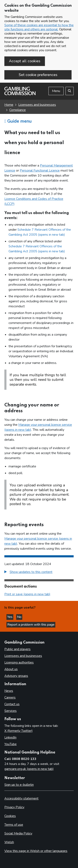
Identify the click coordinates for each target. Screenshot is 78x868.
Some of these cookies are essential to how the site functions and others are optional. (39, 27)
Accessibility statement (21, 798)
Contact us (12, 704)
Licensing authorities (19, 663)
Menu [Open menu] (56, 91)
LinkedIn (10, 737)
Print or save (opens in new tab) (27, 594)
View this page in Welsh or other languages (36, 851)
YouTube (11, 744)
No (20, 617)
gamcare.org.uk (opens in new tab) (29, 769)
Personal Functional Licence (40, 171)
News (9, 691)
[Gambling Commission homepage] (20, 94)
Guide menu (18, 121)
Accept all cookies (25, 61)
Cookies (10, 816)
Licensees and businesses (37, 105)
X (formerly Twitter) (19, 731)
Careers (10, 697)
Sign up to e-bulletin (19, 785)
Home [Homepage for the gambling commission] (9, 105)
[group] (39, 572)
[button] (28, 572)
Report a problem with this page (31, 625)
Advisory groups (16, 676)
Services (11, 711)
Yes (10, 617)
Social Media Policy (18, 833)
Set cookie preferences (38, 75)
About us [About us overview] (11, 669)
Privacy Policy (14, 807)
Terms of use (14, 825)
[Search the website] (70, 91)
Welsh (9, 842)
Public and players (17, 649)
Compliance (18, 110)
